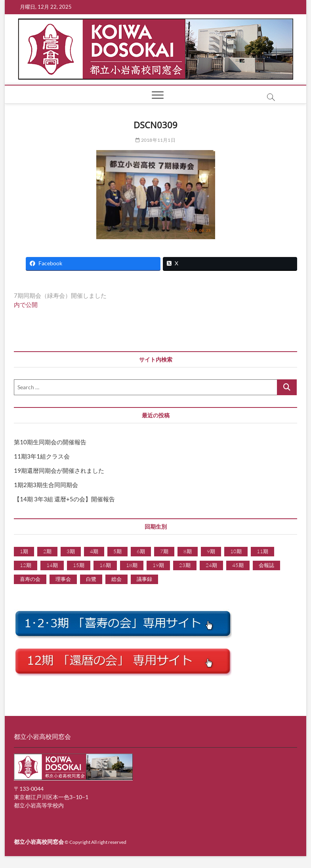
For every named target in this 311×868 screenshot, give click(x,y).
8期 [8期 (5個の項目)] (188, 551)
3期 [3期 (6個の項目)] (71, 551)
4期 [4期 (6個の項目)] (94, 551)
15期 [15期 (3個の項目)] (79, 565)
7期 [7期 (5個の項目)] (164, 551)
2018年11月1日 (155, 140)
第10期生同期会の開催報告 (50, 442)
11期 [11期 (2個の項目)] (262, 551)
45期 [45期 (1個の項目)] (238, 565)
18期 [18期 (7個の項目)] (132, 565)
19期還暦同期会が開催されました (59, 470)
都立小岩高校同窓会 (39, 842)
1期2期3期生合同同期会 (46, 485)
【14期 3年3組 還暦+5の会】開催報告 (64, 499)
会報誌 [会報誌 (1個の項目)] (266, 565)
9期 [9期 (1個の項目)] (211, 551)
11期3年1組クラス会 (42, 456)
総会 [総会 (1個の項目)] (116, 579)
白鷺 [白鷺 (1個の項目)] (91, 579)
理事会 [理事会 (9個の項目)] (63, 579)
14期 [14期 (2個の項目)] (52, 565)
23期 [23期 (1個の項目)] (185, 565)
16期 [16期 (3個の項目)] (105, 565)
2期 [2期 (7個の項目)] (47, 551)
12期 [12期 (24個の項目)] (26, 565)
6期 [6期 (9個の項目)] (141, 551)
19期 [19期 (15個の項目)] (158, 565)
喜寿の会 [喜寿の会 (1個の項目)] (30, 579)
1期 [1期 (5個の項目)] (24, 551)
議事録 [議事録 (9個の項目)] (144, 579)
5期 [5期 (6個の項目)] (117, 551)
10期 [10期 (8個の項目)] (236, 551)
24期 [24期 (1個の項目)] (211, 565)
